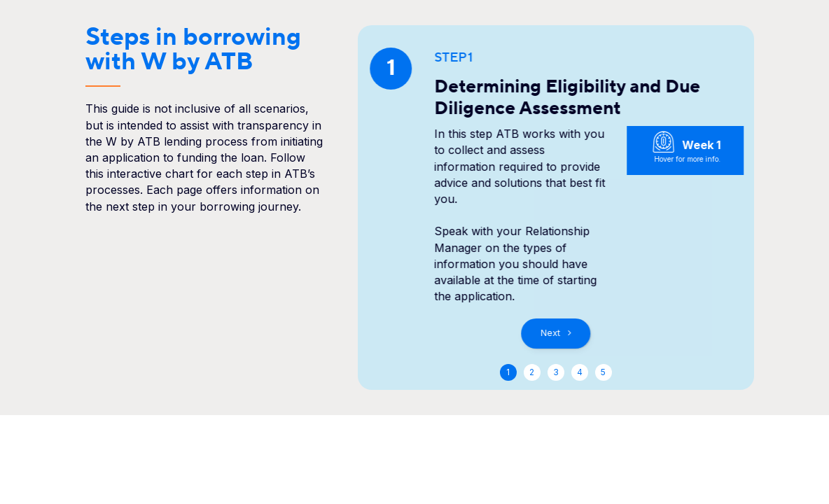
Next (550, 333)
